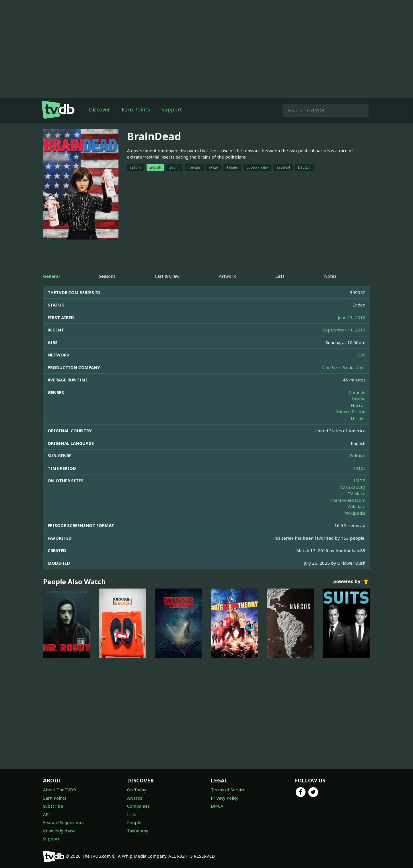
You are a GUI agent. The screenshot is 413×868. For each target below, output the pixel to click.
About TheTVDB (60, 790)
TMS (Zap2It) (352, 487)
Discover (100, 109)
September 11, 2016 (344, 330)
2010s (359, 468)
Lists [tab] (280, 276)
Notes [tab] (330, 276)
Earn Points (136, 109)
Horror (358, 405)
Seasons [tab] (107, 276)
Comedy (357, 392)
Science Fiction (350, 412)
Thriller (358, 418)
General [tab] (51, 276)
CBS (362, 355)
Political (358, 456)
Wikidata (356, 506)
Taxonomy (138, 831)
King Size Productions (343, 367)
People (134, 822)
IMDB (360, 481)
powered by (352, 582)
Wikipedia (355, 513)
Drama (359, 399)
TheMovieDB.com (347, 500)
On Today (137, 790)
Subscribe (53, 806)
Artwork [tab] (227, 276)
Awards (135, 798)
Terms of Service (228, 790)
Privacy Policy (225, 798)
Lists (132, 814)
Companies (138, 806)
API (46, 814)
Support (172, 109)
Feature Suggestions (64, 822)
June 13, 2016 (352, 317)
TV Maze (356, 493)
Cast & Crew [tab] (167, 276)
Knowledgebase (59, 831)
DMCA (217, 806)
